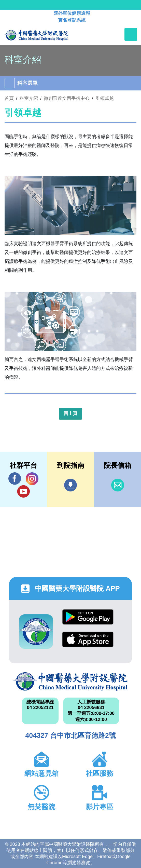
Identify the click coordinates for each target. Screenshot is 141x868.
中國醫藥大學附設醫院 (70, 682)
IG (32, 479)
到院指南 (70, 485)
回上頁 (70, 413)
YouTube (23, 491)
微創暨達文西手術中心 (67, 98)
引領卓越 (105, 98)
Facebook (15, 479)
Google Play (88, 617)
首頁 (9, 98)
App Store (88, 639)
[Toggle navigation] (131, 34)
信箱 (118, 485)
